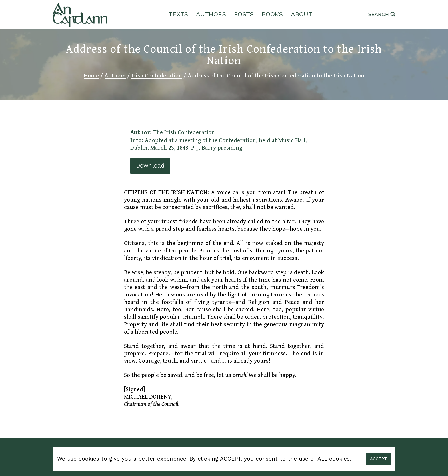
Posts (244, 14)
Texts (178, 14)
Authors (211, 14)
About (302, 14)
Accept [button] (378, 459)
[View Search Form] (382, 14)
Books (272, 14)
